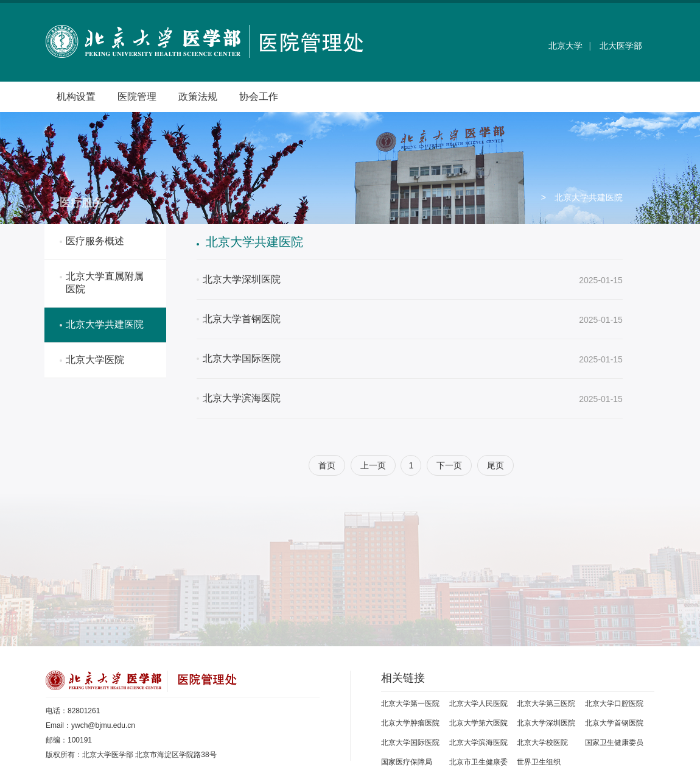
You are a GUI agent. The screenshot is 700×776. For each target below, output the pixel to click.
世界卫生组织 (539, 762)
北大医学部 (621, 46)
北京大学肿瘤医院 (410, 723)
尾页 (495, 465)
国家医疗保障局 (407, 762)
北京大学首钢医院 (614, 723)
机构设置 (76, 97)
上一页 (373, 465)
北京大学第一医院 (410, 704)
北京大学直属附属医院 (105, 283)
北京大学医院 (95, 360)
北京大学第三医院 (546, 704)
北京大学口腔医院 (614, 704)
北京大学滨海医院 (478, 742)
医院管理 (137, 97)
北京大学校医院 (542, 742)
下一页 (449, 465)
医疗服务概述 (95, 241)
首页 (327, 465)
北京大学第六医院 (478, 723)
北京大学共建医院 (105, 324)
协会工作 (259, 97)
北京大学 (565, 46)
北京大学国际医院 (410, 742)
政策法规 (198, 97)
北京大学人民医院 (478, 704)
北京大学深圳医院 (546, 723)
